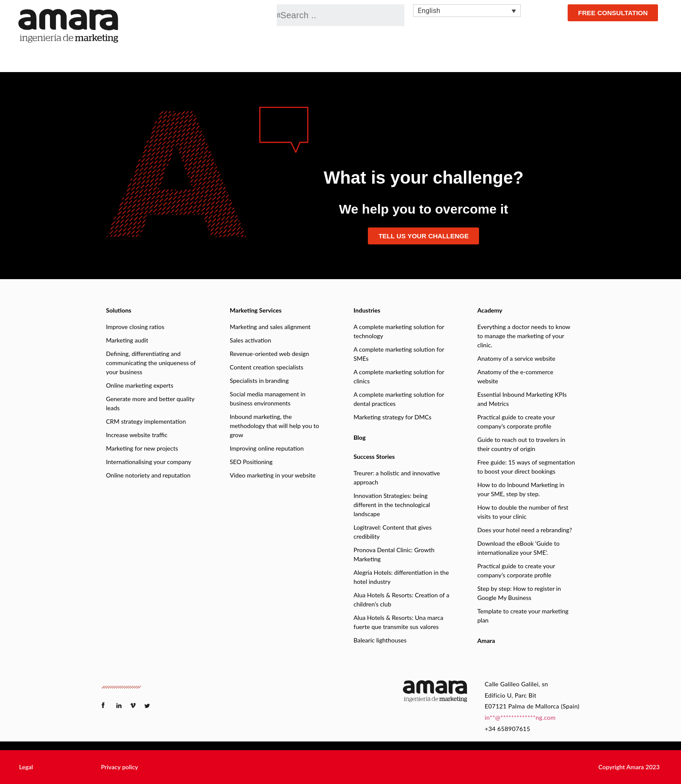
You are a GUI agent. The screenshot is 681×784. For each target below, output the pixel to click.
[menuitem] (467, 11)
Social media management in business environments (268, 399)
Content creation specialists (266, 367)
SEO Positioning (251, 462)
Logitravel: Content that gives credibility (393, 532)
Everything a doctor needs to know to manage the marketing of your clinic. (524, 336)
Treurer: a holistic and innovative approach (397, 478)
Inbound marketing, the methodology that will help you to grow (274, 426)
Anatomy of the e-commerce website (515, 376)
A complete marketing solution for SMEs (399, 354)
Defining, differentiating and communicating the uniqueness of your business (151, 363)
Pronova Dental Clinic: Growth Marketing (394, 554)
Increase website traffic (137, 435)
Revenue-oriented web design (269, 354)
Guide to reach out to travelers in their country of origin (521, 444)
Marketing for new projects (142, 448)
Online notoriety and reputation (148, 475)
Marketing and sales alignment (270, 327)
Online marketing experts (140, 385)
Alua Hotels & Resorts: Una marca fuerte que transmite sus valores (398, 622)
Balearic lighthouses (380, 640)
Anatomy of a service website (516, 358)
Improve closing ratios (135, 327)
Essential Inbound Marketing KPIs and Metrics (522, 399)
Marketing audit (127, 340)
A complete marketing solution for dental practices (399, 399)
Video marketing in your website (273, 475)
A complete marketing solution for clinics (399, 376)
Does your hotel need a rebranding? (525, 530)
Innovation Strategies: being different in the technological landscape (392, 505)
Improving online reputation (267, 448)
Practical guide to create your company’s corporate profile (516, 422)
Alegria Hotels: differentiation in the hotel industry (401, 577)
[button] (26, 767)
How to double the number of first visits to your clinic (523, 512)
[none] (467, 11)
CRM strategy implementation (146, 421)
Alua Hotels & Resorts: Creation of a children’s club (402, 600)
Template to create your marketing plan (523, 616)
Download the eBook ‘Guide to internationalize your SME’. (518, 548)
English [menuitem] (429, 11)
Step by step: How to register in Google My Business (519, 593)
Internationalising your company (149, 462)
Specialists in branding (259, 380)
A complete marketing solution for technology (399, 331)
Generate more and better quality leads (150, 403)
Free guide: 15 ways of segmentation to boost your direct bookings (526, 467)
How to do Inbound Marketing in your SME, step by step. (521, 489)
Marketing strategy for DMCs (392, 417)
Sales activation (250, 340)
